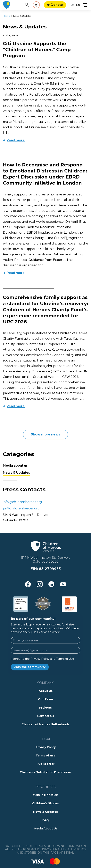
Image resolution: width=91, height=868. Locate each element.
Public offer (46, 764)
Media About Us (46, 828)
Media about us (15, 466)
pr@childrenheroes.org (21, 508)
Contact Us (45, 716)
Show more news (45, 434)
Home (6, 16)
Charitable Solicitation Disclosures (46, 772)
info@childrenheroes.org (22, 502)
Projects (45, 708)
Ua (73, 5)
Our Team (45, 699)
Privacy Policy (46, 747)
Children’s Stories (45, 803)
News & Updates (17, 473)
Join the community (30, 667)
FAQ (46, 820)
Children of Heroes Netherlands (45, 724)
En (78, 5)
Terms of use (46, 755)
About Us (46, 691)
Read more (16, 140)
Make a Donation (45, 795)
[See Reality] (36, 5)
